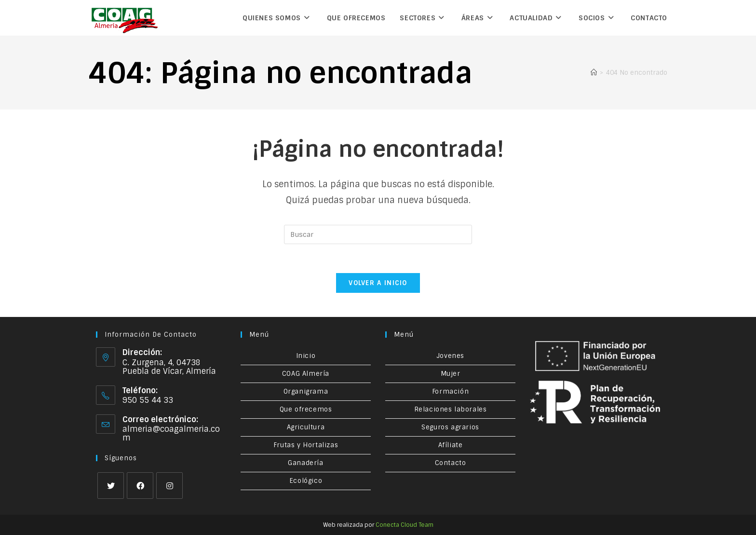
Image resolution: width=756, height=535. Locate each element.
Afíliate (451, 445)
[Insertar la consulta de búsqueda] (378, 234)
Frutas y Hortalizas (306, 445)
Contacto (451, 463)
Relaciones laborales (451, 409)
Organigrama (306, 391)
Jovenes (450, 356)
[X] (111, 486)
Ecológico (306, 481)
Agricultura (306, 427)
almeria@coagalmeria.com (171, 433)
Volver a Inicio (378, 283)
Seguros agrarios (450, 427)
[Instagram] (169, 486)
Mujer (451, 374)
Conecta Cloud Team (405, 525)
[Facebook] (140, 486)
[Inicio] (594, 73)
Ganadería (305, 463)
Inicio (306, 356)
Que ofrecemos (306, 409)
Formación (450, 391)
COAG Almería (306, 374)
